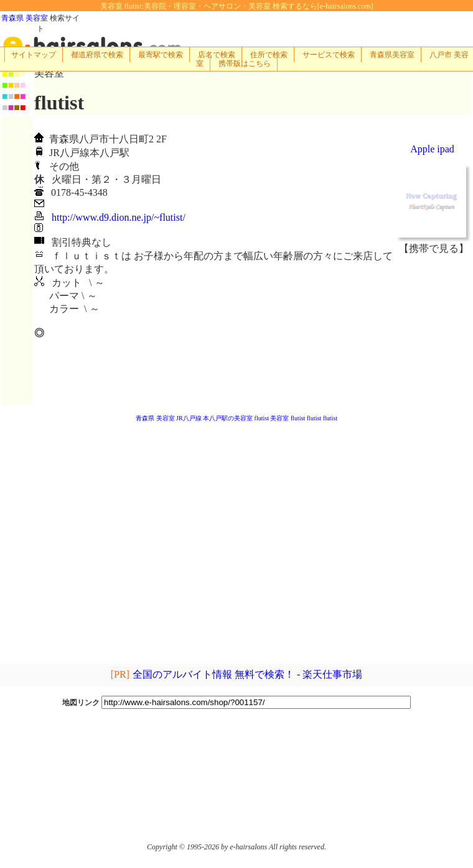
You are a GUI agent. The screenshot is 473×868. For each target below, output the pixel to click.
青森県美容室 (392, 55)
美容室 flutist (288, 418)
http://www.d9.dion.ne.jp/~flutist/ (119, 217)
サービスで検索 (329, 55)
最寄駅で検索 (161, 55)
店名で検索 (217, 55)
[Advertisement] (434, 330)
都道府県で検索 (97, 55)
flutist (262, 418)
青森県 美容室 (25, 18)
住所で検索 (269, 55)
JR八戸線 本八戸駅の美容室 (214, 418)
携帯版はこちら (245, 63)
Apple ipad (432, 149)
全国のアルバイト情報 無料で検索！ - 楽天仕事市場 (247, 674)
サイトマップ (34, 55)
